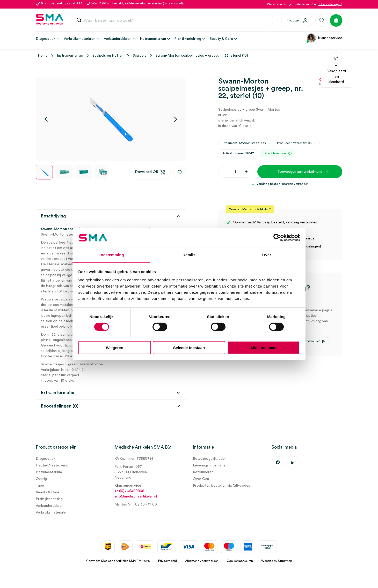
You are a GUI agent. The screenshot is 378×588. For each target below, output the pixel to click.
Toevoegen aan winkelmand (300, 172)
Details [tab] (189, 255)
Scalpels (140, 56)
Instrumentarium (70, 56)
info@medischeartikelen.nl (136, 496)
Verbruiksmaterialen (52, 512)
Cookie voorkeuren (240, 561)
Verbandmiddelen (50, 506)
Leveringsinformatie (209, 465)
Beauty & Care (48, 492)
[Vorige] (46, 119)
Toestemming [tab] (111, 255)
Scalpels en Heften (108, 56)
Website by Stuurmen (277, 561)
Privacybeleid (168, 561)
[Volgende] (176, 119)
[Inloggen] (297, 20)
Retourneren (203, 472)
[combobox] (172, 21)
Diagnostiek (46, 459)
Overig (41, 479)
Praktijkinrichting (49, 499)
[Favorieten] (322, 20)
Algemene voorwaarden (202, 561)
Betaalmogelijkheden (210, 459)
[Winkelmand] (336, 20)
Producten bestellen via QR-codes (221, 486)
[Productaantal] (235, 172)
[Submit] (79, 21)
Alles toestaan (264, 347)
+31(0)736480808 (129, 491)
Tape (40, 486)
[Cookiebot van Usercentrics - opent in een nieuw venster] (277, 238)
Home (43, 56)
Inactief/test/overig (52, 465)
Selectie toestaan (189, 347)
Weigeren (115, 347)
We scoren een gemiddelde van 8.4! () (305, 4)
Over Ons (201, 479)
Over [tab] (267, 255)
